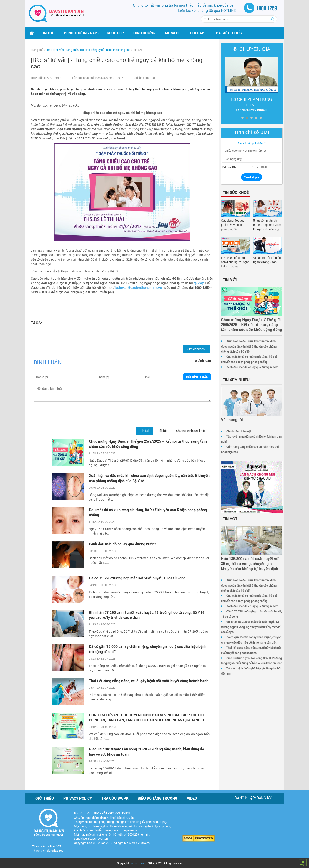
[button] (81, 33)
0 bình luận (200, 361)
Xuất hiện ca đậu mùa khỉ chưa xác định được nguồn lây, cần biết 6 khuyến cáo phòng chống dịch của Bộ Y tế (142, 478)
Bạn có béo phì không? (250, 143)
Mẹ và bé (173, 33)
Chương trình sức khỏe (188, 431)
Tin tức (48, 33)
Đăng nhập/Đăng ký (253, 797)
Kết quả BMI (227, 167)
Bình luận (48, 362)
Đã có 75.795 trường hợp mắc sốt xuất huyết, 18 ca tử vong (137, 578)
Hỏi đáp (197, 33)
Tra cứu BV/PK (115, 797)
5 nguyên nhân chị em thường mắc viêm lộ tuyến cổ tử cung (266, 225)
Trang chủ (37, 50)
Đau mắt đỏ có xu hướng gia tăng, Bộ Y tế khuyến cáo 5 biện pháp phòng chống (147, 512)
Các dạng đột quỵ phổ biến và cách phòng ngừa (233, 225)
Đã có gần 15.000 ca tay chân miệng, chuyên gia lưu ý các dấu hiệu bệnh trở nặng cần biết (147, 648)
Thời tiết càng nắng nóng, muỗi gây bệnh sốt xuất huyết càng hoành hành (143, 682)
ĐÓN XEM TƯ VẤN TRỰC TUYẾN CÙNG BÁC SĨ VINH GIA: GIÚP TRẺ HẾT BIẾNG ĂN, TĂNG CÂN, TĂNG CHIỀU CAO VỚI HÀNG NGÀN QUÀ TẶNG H (146, 717)
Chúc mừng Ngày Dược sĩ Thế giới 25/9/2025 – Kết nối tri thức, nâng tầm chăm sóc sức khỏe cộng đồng (147, 444)
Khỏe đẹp (115, 33)
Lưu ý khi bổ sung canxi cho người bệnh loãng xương (233, 262)
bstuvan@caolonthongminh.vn (151, 288)
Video (192, 797)
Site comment (194, 349)
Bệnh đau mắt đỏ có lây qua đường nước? (122, 544)
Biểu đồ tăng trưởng (158, 797)
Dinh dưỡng (144, 33)
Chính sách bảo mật (236, 431)
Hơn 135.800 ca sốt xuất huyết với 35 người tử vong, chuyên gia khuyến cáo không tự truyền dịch (250, 566)
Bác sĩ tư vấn (138, 862)
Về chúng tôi (229, 420)
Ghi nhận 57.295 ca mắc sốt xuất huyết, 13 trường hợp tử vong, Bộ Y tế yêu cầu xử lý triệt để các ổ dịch (146, 614)
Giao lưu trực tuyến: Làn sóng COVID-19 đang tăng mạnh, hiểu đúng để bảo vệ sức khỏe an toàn (146, 751)
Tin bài (142, 431)
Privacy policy (78, 797)
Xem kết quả (250, 177)
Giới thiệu (45, 797)
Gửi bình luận (195, 377)
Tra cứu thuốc (228, 33)
